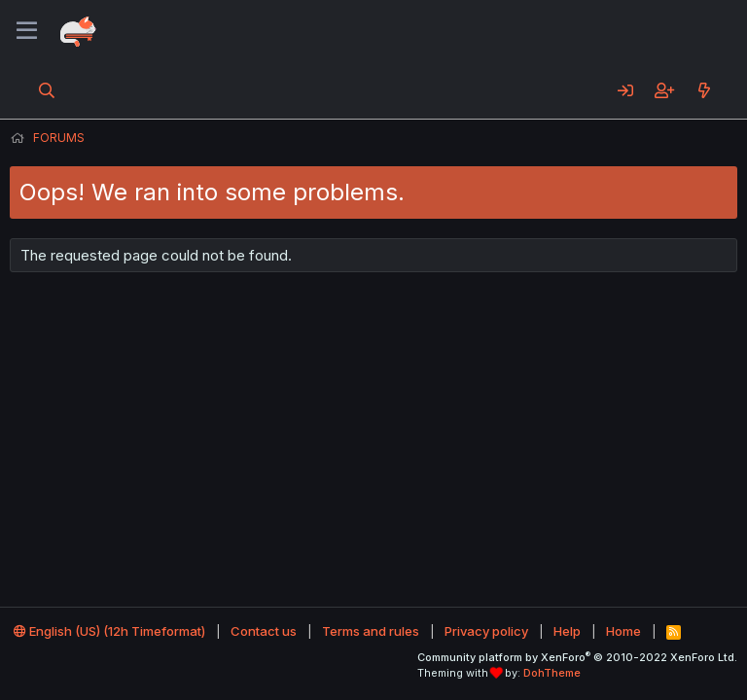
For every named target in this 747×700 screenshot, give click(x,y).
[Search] (47, 90)
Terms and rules (371, 631)
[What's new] (704, 90)
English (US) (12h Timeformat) (109, 631)
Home (623, 631)
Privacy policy (486, 631)
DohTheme (552, 673)
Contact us (264, 631)
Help (567, 631)
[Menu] (27, 31)
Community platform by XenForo (577, 657)
